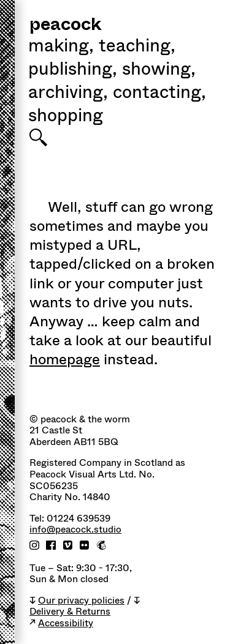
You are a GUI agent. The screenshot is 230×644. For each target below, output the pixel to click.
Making (61, 47)
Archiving (68, 94)
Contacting (159, 94)
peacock (65, 25)
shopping (66, 117)
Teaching (137, 47)
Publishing (73, 70)
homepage (65, 359)
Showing (159, 70)
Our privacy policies (81, 601)
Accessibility (66, 623)
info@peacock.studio (75, 530)
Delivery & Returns (70, 612)
